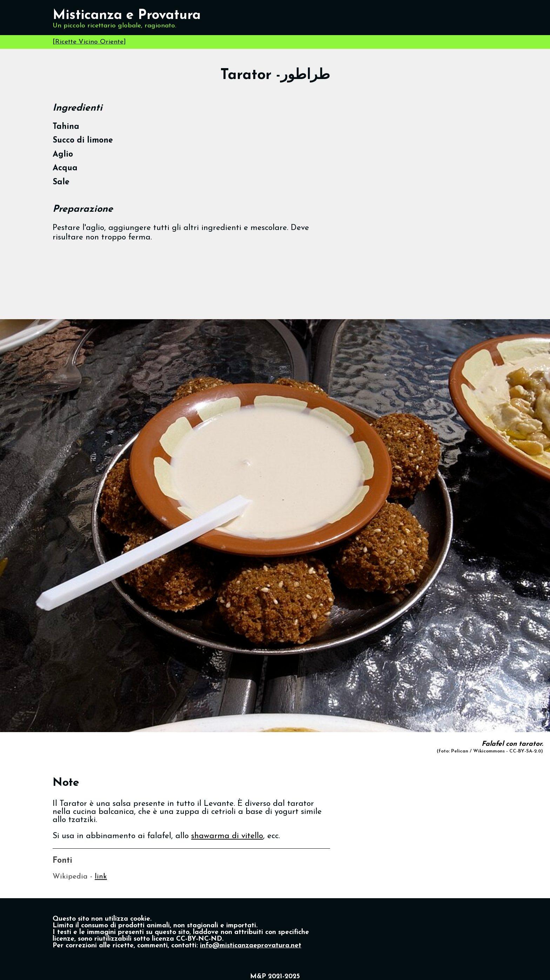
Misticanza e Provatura (127, 16)
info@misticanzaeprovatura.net (251, 946)
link (101, 877)
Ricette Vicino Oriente (89, 42)
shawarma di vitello (227, 836)
